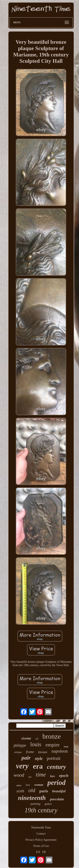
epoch (64, 776)
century (56, 767)
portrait (54, 758)
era (38, 766)
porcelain (57, 799)
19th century (41, 810)
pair (26, 758)
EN (38, 852)
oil (37, 739)
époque (43, 752)
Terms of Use (41, 846)
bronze (52, 736)
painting (35, 804)
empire (53, 745)
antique (18, 752)
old (32, 790)
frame (30, 752)
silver (19, 785)
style (39, 758)
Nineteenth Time (41, 828)
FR (44, 852)
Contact (41, 834)
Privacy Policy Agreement (41, 840)
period (56, 783)
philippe (20, 745)
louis (36, 744)
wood (19, 775)
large (66, 747)
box (53, 776)
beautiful (59, 791)
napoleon (60, 751)
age (30, 777)
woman (39, 785)
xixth (20, 791)
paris (44, 791)
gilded (48, 804)
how (28, 785)
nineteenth (32, 798)
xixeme (26, 738)
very (22, 766)
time (41, 774)
